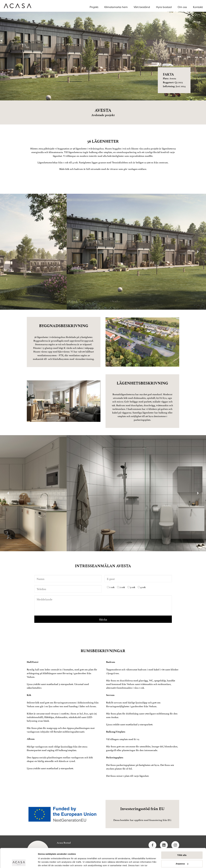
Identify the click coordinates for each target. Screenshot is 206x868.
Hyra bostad (164, 7)
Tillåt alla (182, 837)
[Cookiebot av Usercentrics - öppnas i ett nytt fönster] (19, 862)
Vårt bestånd (142, 7)
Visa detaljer (44, 862)
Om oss (182, 7)
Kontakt (198, 7)
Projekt (94, 7)
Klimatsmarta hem (116, 7)
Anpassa (182, 845)
